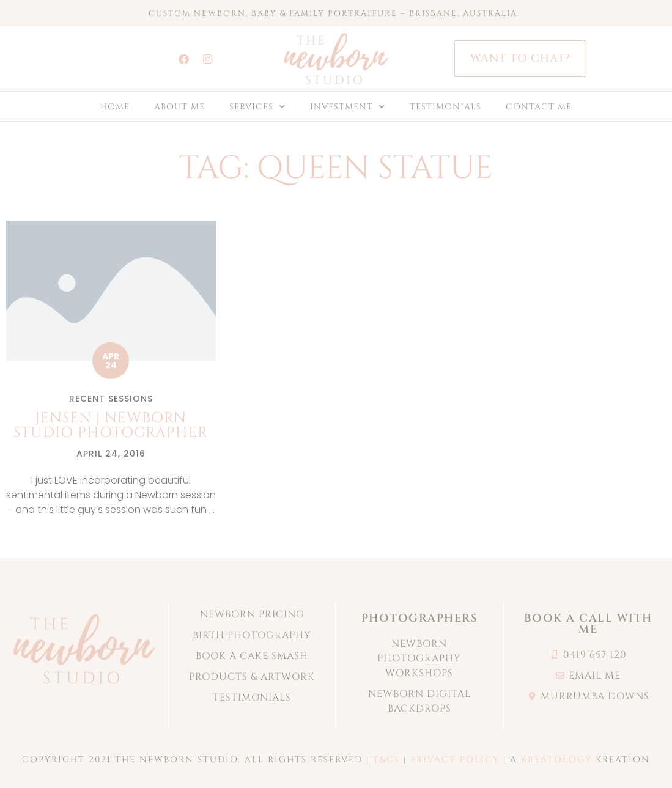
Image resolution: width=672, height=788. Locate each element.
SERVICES (257, 107)
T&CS (386, 760)
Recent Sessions (111, 399)
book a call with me (588, 624)
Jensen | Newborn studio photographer (111, 425)
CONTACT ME (539, 107)
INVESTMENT (348, 107)
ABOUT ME (179, 107)
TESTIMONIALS (445, 107)
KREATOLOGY (556, 760)
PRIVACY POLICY (455, 760)
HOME (115, 107)
